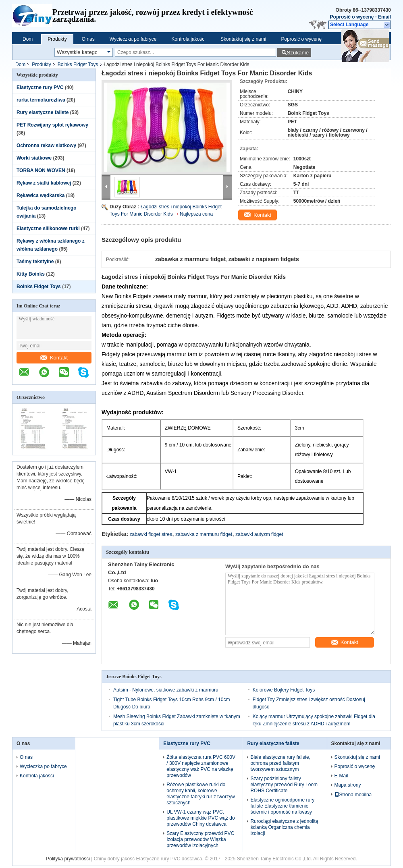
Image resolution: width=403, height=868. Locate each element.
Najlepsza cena (196, 214)
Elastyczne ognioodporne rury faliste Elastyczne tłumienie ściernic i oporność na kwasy (282, 806)
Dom (28, 39)
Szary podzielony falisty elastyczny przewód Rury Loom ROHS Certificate (284, 785)
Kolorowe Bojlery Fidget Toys (284, 690)
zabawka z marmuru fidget (204, 534)
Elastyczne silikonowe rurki (48, 228)
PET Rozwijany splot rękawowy (52, 125)
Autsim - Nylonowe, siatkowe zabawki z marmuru (166, 690)
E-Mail (341, 776)
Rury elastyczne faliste (43, 112)
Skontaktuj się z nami (243, 39)
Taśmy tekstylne (35, 262)
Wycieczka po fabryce (133, 39)
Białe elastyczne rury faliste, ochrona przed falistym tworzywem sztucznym (280, 763)
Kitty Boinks (31, 274)
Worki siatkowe (34, 158)
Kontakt (54, 358)
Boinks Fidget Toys (78, 64)
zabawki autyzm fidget (259, 534)
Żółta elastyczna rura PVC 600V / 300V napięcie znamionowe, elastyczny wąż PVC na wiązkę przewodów (201, 766)
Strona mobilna (353, 795)
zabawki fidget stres (151, 534)
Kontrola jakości (188, 39)
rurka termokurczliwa (41, 100)
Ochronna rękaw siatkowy (46, 145)
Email (384, 17)
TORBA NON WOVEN (41, 170)
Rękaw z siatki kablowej (44, 183)
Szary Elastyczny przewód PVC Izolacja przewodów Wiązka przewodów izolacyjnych (200, 839)
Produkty (57, 39)
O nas (88, 39)
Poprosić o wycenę (352, 17)
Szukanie (298, 53)
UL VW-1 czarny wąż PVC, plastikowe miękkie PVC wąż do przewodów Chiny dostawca (200, 818)
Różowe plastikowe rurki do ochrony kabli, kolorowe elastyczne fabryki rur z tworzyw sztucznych (200, 794)
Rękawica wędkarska (41, 195)
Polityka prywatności (68, 859)
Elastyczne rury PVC (40, 87)
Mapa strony (348, 785)
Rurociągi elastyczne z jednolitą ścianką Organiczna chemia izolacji (284, 827)
